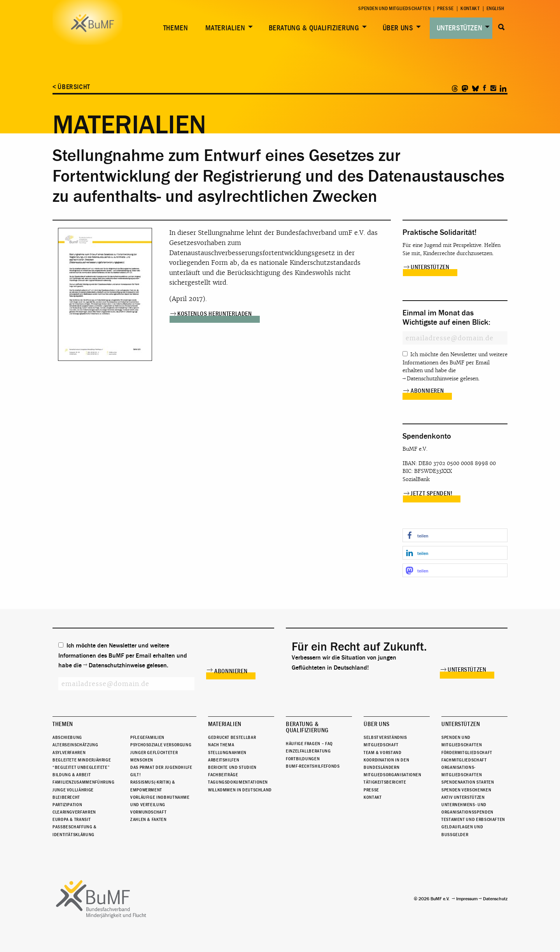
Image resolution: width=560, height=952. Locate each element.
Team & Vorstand (383, 752)
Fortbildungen (303, 759)
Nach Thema (221, 745)
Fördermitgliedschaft (467, 752)
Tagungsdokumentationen (238, 782)
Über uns (398, 28)
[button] (455, 535)
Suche (501, 27)
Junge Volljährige (73, 790)
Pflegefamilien (147, 737)
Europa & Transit (72, 819)
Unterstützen (460, 28)
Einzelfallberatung (308, 751)
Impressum (467, 899)
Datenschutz (495, 899)
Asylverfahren (69, 752)
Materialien (225, 28)
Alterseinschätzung (75, 745)
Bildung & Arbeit (72, 775)
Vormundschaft (148, 812)
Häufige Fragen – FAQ (309, 744)
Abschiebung (67, 737)
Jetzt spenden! (432, 493)
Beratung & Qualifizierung (314, 28)
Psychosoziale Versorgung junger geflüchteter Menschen (161, 752)
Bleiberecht (66, 797)
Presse (445, 9)
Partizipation (67, 805)
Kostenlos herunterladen (215, 314)
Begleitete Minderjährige (82, 760)
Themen (176, 28)
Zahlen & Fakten (149, 819)
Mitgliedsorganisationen (393, 775)
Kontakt (470, 9)
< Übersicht (71, 87)
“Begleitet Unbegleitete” (81, 767)
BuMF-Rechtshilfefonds (313, 766)
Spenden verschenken (466, 790)
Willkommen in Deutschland (240, 790)
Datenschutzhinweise (433, 379)
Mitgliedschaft (381, 745)
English (495, 9)
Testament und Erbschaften (473, 819)
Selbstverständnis (385, 737)
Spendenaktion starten (468, 782)
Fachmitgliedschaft (464, 760)
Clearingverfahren (74, 812)
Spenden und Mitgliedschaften (394, 9)
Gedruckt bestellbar (232, 737)
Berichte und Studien (232, 767)
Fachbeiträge (223, 775)
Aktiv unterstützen (463, 797)
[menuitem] (174, 28)
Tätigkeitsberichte (385, 782)
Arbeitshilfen (224, 760)
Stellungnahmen (227, 752)
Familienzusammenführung (84, 782)
